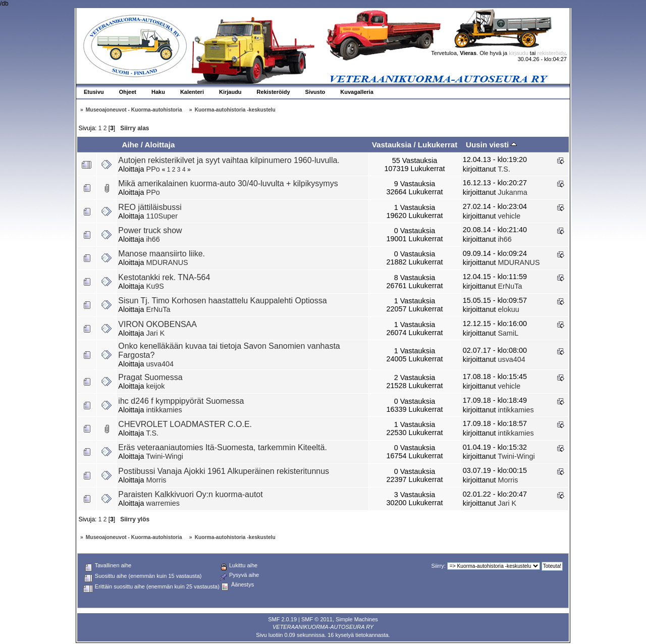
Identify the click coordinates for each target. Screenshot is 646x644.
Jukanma (512, 192)
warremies (163, 503)
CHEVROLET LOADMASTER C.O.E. (185, 424)
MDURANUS (167, 262)
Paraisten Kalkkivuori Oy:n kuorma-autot (190, 494)
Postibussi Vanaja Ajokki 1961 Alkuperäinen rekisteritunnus (224, 471)
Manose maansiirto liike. (161, 254)
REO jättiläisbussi (150, 207)
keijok (156, 386)
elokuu (508, 309)
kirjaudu (519, 53)
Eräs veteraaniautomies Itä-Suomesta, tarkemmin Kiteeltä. (223, 447)
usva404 (160, 364)
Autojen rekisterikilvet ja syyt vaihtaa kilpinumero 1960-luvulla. (229, 160)
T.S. (504, 169)
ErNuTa (510, 286)
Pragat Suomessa (150, 377)
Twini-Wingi (165, 456)
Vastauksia (392, 145)
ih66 (153, 239)
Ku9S (155, 286)
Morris (156, 480)
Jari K (156, 333)
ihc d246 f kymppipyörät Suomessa (181, 401)
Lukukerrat (438, 145)
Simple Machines (357, 619)
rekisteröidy (551, 53)
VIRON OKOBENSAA (157, 324)
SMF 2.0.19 (282, 619)
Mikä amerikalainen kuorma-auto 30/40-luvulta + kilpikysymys (228, 183)
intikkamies (164, 410)
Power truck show (150, 230)
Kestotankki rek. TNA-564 (164, 277)
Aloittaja (160, 145)
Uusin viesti (491, 145)
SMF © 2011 (317, 619)
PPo (153, 169)
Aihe (130, 145)
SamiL (508, 333)
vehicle (509, 216)
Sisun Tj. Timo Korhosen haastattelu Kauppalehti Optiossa (222, 301)
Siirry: (439, 566)
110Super (162, 216)
